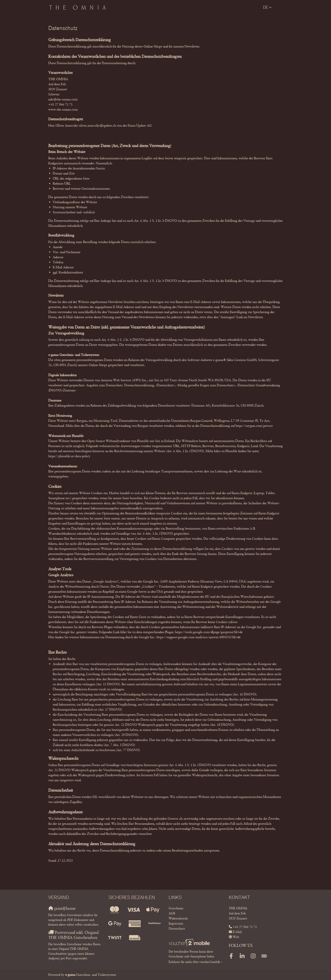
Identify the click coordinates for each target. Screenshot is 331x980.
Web (236, 937)
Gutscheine (176, 908)
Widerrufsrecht (178, 918)
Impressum (176, 923)
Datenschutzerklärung (139, 385)
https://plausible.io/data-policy (69, 456)
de (266, 7)
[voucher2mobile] (190, 943)
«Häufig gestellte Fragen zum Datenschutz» (206, 385)
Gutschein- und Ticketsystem (91, 975)
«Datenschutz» (165, 385)
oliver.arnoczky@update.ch (97, 125)
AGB (172, 913)
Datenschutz (177, 929)
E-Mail (237, 932)
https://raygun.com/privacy (254, 426)
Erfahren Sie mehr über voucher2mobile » (195, 962)
